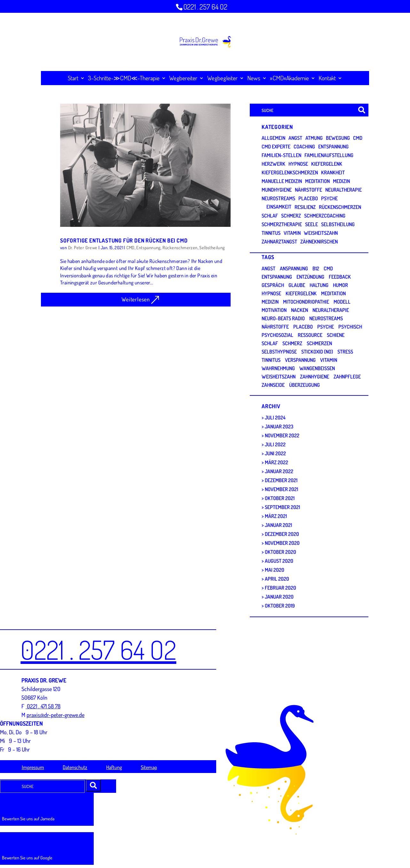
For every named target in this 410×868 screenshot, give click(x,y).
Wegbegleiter (222, 78)
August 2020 (279, 561)
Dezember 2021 (281, 480)
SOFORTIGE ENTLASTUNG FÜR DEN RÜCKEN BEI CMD (124, 240)
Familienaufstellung (329, 155)
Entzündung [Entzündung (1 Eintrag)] (310, 277)
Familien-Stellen (281, 155)
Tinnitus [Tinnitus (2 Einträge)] (271, 360)
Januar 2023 (279, 426)
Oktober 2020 (280, 552)
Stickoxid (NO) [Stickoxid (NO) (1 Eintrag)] (317, 352)
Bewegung (338, 138)
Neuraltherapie (343, 190)
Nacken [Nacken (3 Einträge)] (300, 310)
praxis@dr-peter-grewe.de (55, 715)
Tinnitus (271, 233)
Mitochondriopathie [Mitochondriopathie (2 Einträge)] (306, 302)
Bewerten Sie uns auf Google (27, 858)
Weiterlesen (136, 299)
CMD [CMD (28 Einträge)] (328, 268)
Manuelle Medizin (282, 181)
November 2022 (282, 435)
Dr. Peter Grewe (83, 247)
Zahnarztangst (279, 242)
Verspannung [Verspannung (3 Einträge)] (300, 360)
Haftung (114, 767)
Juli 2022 (275, 444)
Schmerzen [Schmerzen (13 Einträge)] (319, 343)
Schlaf (270, 216)
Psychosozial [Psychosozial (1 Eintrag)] (277, 335)
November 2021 (281, 489)
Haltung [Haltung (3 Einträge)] (319, 285)
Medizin (341, 181)
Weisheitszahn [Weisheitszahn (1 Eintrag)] (279, 377)
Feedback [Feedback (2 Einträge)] (340, 277)
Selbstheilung (212, 247)
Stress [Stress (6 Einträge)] (345, 352)
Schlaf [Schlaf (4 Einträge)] (270, 343)
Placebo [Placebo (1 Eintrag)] (303, 327)
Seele (311, 224)
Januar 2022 (279, 471)
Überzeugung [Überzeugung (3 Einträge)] (304, 385)
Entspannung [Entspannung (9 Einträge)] (277, 277)
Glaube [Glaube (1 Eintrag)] (297, 285)
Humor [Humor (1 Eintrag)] (340, 285)
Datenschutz (75, 767)
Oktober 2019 (280, 606)
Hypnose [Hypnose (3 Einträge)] (271, 293)
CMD (130, 247)
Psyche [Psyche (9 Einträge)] (326, 327)
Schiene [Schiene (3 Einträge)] (336, 335)
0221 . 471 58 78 (43, 706)
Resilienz (305, 207)
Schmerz (291, 216)
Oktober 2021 (280, 498)
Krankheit (333, 172)
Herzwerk (273, 164)
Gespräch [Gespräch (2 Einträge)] (273, 285)
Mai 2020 (275, 570)
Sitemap (149, 767)
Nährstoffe (308, 190)
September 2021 (282, 507)
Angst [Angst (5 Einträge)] (268, 268)
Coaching (304, 147)
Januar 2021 (278, 525)
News (254, 78)
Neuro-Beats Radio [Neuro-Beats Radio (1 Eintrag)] (283, 318)
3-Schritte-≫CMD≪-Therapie (124, 78)
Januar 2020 (279, 597)
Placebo (308, 198)
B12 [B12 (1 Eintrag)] (316, 268)
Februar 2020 (280, 588)
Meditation (317, 181)
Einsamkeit (279, 207)
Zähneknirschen (319, 242)
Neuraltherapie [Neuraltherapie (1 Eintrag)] (331, 310)
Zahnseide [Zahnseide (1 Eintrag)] (273, 385)
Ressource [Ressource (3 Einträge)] (310, 335)
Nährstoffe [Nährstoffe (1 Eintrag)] (275, 327)
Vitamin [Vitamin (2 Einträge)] (329, 360)
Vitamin (292, 233)
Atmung (314, 138)
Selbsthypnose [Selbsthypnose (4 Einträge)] (279, 352)
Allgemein (273, 138)
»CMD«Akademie (289, 78)
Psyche (329, 198)
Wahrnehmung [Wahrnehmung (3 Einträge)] (278, 368)
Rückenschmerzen (180, 247)
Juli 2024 (275, 418)
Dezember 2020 (282, 534)
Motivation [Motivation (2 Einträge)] (274, 310)
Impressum (33, 767)
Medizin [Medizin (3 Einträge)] (270, 302)
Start (73, 78)
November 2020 (282, 543)
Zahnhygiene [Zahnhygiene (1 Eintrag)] (315, 377)
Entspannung (148, 247)
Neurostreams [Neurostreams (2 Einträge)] (326, 318)
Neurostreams (278, 198)
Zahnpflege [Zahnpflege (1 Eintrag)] (347, 377)
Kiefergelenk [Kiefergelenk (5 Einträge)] (301, 293)
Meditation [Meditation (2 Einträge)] (333, 293)
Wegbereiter (183, 78)
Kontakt (327, 78)
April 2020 (277, 579)
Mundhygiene (277, 190)
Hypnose (298, 164)
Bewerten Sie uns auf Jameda (28, 819)
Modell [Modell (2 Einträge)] (342, 302)
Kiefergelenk (327, 164)
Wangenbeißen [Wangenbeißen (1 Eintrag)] (317, 368)
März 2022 (276, 462)
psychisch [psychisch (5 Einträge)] (350, 327)
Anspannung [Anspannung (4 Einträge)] (294, 268)
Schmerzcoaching (325, 216)
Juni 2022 (275, 453)
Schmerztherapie (282, 224)
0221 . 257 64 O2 (205, 7)
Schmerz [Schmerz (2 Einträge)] (292, 343)
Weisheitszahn (321, 233)
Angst (295, 138)
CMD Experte (276, 147)
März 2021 (276, 516)
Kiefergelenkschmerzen (290, 172)
